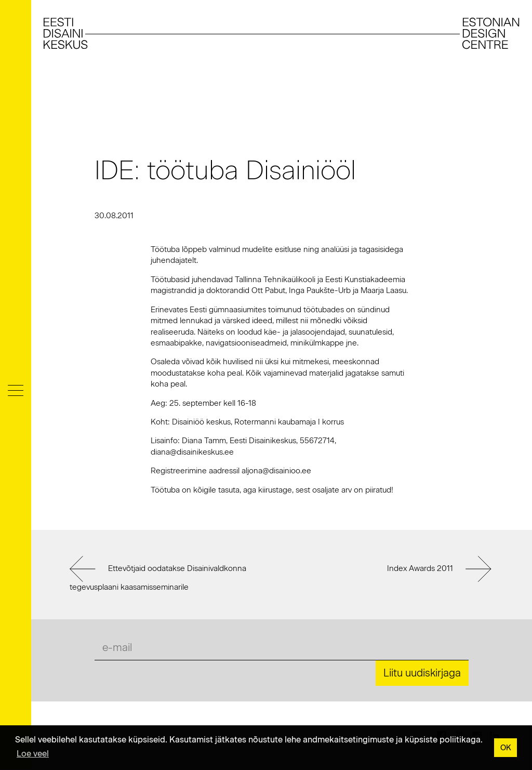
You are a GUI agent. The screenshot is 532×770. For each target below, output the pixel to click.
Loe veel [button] (33, 754)
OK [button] (506, 748)
